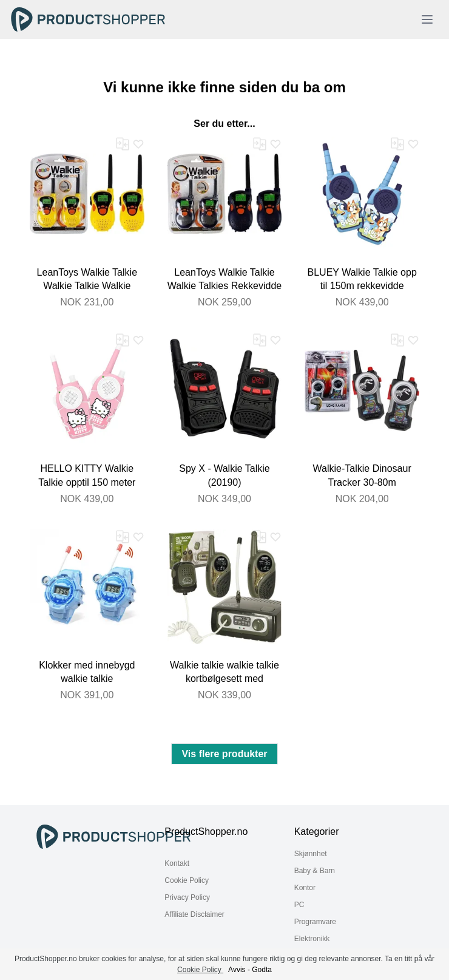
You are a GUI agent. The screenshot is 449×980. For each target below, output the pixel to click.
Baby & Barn (315, 871)
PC (299, 905)
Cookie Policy (187, 880)
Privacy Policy (187, 897)
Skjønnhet (311, 854)
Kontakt (177, 863)
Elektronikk (312, 939)
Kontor (305, 888)
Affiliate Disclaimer (194, 914)
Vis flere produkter (224, 754)
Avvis (237, 970)
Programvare (315, 922)
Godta (262, 970)
